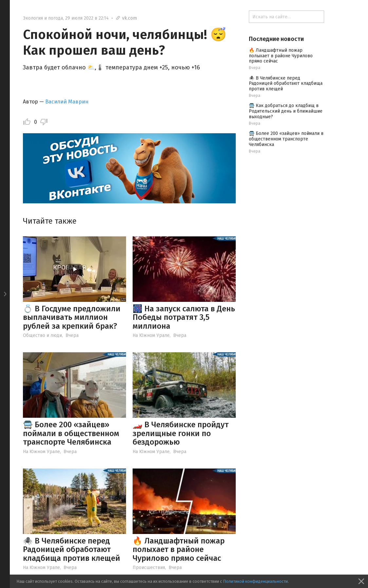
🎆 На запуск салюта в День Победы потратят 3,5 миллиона (184, 317)
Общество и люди (42, 335)
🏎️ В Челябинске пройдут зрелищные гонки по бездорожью (181, 433)
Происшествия (149, 568)
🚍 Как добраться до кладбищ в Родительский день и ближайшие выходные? (286, 111)
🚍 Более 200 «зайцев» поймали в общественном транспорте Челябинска (71, 433)
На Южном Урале (151, 335)
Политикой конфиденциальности (255, 581)
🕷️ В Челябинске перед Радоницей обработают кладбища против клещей (72, 550)
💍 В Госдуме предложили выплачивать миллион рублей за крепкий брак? (72, 317)
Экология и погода (43, 18)
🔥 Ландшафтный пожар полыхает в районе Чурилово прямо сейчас (179, 550)
